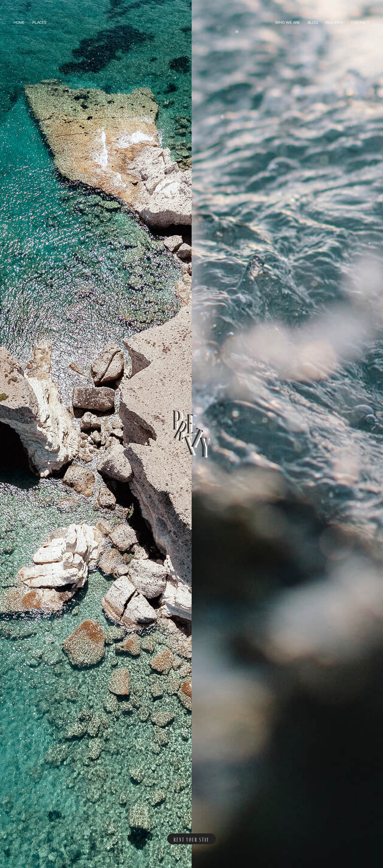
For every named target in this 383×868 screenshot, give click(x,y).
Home (19, 22)
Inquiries (334, 22)
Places (39, 22)
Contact (360, 22)
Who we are (287, 22)
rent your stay (191, 839)
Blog (313, 22)
